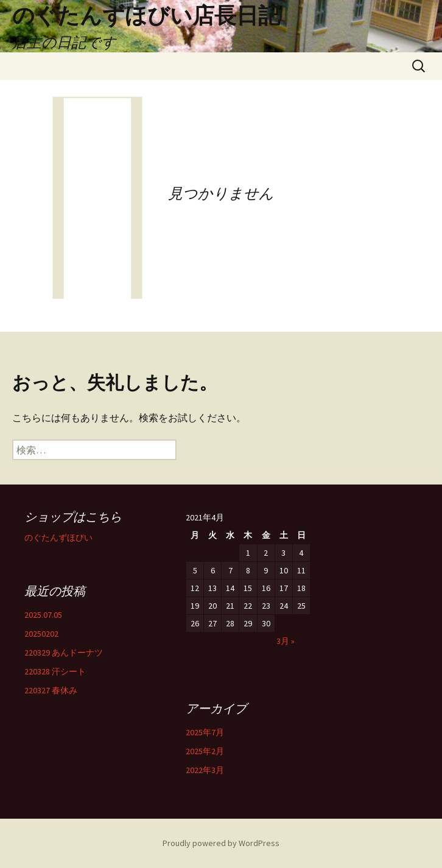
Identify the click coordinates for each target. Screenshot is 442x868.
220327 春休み (51, 690)
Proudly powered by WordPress (221, 843)
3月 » (286, 641)
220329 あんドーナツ (64, 653)
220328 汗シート (55, 671)
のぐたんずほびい (58, 537)
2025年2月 (205, 751)
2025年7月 (205, 732)
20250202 (41, 634)
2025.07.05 (43, 615)
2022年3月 (205, 770)
